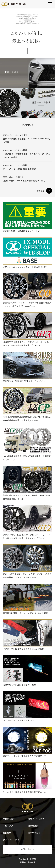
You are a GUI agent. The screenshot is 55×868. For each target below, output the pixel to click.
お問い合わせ (28, 849)
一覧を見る (40, 191)
